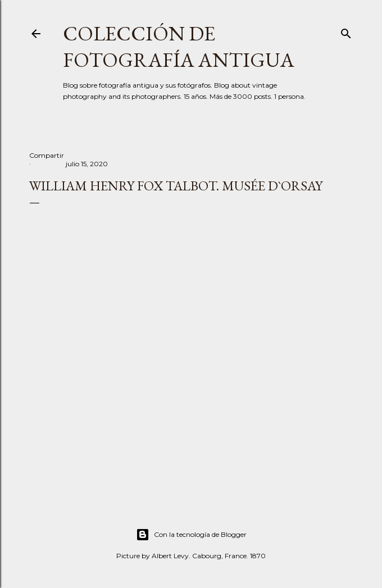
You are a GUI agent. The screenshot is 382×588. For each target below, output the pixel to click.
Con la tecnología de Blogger (191, 535)
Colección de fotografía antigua (179, 47)
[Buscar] (346, 31)
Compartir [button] (47, 155)
